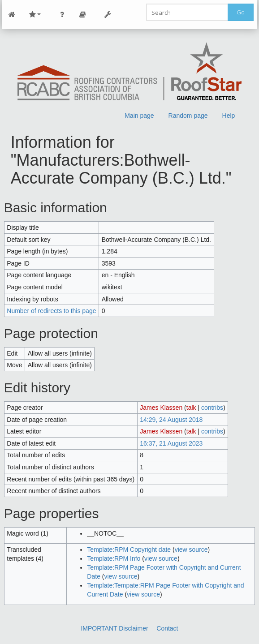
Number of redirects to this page (51, 311)
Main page (139, 116)
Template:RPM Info (114, 558)
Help (229, 116)
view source (191, 550)
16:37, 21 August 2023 (171, 443)
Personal (62, 15)
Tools (108, 15)
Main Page (12, 15)
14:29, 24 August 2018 (171, 420)
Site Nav (35, 15)
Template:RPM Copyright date (129, 550)
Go (241, 12)
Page (83, 15)
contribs (212, 408)
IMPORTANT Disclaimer (114, 628)
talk (191, 408)
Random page (188, 116)
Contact (167, 628)
